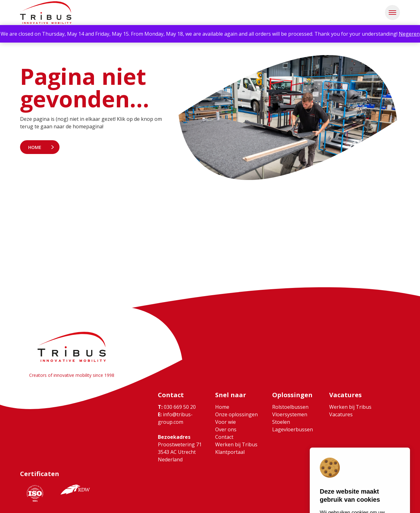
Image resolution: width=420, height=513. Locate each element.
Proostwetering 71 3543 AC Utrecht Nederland (180, 452)
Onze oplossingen (236, 414)
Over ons (226, 429)
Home (35, 147)
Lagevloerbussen (293, 429)
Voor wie (226, 422)
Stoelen (281, 422)
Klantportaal (230, 452)
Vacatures (341, 414)
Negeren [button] (409, 34)
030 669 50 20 (177, 407)
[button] (392, 13)
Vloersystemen (290, 414)
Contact (224, 437)
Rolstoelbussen (290, 407)
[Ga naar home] (46, 13)
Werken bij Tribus (236, 444)
